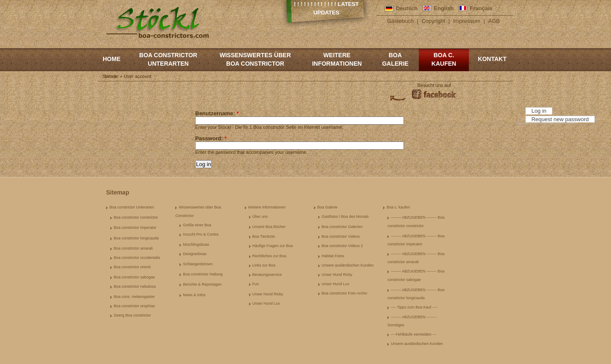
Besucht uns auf (434, 85)
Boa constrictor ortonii (132, 267)
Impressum (467, 21)
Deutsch (407, 8)
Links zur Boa (264, 265)
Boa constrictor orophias (134, 306)
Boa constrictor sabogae (134, 277)
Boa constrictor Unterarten (168, 59)
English (444, 8)
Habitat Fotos (333, 256)
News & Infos (194, 295)
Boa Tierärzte (264, 236)
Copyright (433, 21)
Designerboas (195, 254)
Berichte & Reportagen (202, 284)
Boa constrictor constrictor (136, 217)
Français (481, 8)
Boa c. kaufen (444, 59)
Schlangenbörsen (198, 264)
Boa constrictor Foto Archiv (345, 293)
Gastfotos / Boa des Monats (345, 217)
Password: (211, 138)
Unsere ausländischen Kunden (348, 265)
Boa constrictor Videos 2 (342, 246)
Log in (539, 111)
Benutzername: (217, 113)
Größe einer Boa (197, 225)
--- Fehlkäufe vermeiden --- (413, 334)
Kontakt (492, 59)
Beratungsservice (267, 275)
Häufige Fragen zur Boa (273, 246)
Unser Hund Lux (266, 303)
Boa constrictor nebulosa (135, 286)
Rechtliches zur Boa (269, 256)
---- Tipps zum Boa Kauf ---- (414, 307)
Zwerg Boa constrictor (132, 315)
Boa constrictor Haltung (203, 274)
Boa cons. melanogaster (134, 297)
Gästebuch (400, 21)
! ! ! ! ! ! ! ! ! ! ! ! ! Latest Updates (327, 8)
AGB (494, 21)
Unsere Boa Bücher (269, 227)
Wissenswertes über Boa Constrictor (255, 59)
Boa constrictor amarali (133, 248)
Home (112, 59)
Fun (256, 284)
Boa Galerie (395, 59)
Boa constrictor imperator (135, 228)
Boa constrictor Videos (341, 236)
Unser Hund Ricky (268, 294)
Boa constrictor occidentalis (137, 258)
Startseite (110, 76)
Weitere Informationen (337, 59)
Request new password (560, 119)
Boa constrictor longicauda (136, 238)
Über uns (260, 217)
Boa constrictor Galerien (342, 227)
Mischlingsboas (196, 245)
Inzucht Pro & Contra (201, 234)
